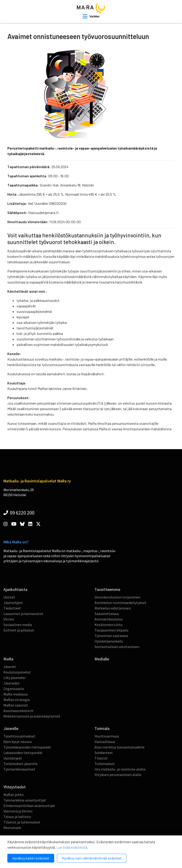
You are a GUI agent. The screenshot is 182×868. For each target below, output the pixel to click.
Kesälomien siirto (109, 625)
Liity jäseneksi (14, 678)
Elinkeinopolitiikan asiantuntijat (29, 806)
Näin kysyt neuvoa (18, 742)
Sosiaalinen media (18, 625)
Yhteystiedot (15, 787)
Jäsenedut (12, 683)
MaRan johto (14, 795)
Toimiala (102, 728)
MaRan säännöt (16, 705)
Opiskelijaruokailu (109, 641)
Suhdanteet (104, 753)
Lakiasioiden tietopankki (23, 753)
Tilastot (101, 758)
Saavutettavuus (107, 614)
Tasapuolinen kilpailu (111, 630)
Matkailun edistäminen (113, 608)
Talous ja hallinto (17, 817)
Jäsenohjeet (13, 603)
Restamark (12, 828)
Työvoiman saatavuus (111, 636)
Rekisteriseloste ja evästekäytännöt (32, 716)
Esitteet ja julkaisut (19, 630)
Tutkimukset (105, 764)
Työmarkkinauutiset (19, 769)
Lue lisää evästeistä (72, 847)
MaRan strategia (17, 700)
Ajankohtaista (15, 589)
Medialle (102, 659)
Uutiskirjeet (13, 758)
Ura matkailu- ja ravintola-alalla (120, 769)
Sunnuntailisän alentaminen (117, 647)
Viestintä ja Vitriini (18, 811)
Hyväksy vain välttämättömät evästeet (92, 858)
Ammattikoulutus (109, 619)
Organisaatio (14, 689)
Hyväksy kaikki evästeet (31, 858)
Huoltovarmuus (107, 736)
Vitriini (9, 619)
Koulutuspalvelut (17, 672)
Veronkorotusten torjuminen (117, 597)
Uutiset (9, 597)
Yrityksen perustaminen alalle (118, 775)
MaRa (8, 659)
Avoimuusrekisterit (18, 711)
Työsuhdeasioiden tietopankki (27, 747)
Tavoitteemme (107, 589)
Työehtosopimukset (19, 736)
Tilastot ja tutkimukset (22, 822)
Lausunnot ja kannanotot (23, 614)
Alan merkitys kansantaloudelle (120, 747)
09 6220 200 (19, 513)
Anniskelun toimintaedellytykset (120, 603)
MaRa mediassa (15, 694)
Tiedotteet (12, 608)
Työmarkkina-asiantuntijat (25, 800)
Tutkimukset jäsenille (21, 764)
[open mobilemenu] (91, 16)
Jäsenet (10, 667)
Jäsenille (11, 728)
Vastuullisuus (105, 742)
